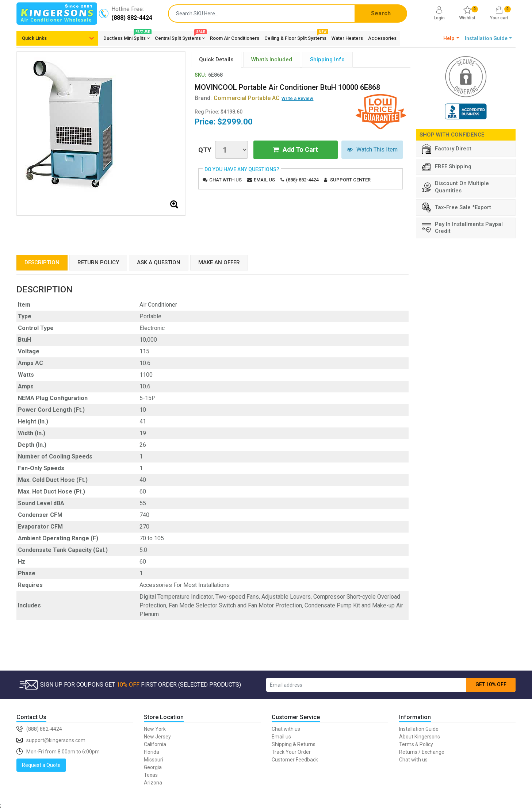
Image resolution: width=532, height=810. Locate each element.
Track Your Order (291, 752)
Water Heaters (347, 38)
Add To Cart (295, 150)
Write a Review (297, 98)
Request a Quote (41, 765)
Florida (152, 752)
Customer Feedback (295, 760)
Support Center (350, 180)
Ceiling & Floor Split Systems (295, 37)
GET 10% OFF (491, 684)
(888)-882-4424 (302, 180)
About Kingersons (420, 737)
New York (155, 729)
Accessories (382, 38)
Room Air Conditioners (235, 38)
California (155, 744)
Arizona (153, 783)
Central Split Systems (180, 37)
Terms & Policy (416, 744)
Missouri (154, 760)
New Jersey (157, 737)
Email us (264, 180)
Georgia (153, 767)
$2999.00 (235, 122)
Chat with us (225, 180)
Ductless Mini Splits (127, 37)
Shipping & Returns (294, 744)
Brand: (237, 98)
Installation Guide (419, 729)
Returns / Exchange (422, 752)
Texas (151, 775)
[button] (451, 38)
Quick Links (34, 38)
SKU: (200, 75)
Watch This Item (372, 150)
